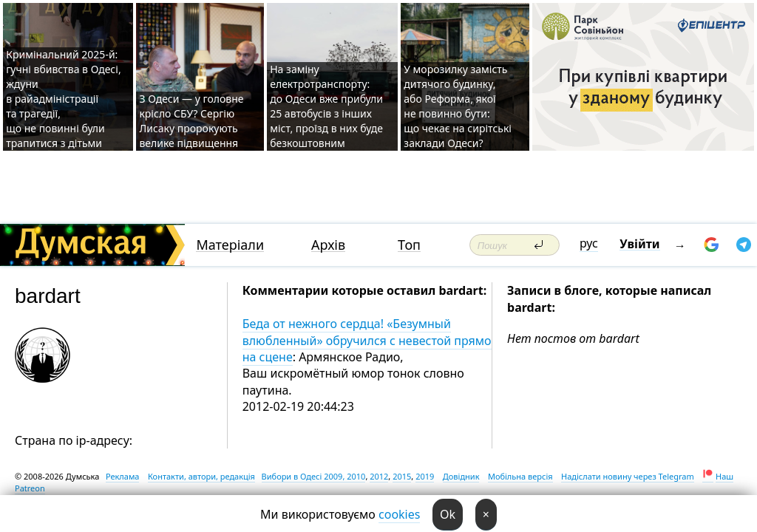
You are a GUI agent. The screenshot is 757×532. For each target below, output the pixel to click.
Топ (409, 245)
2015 (402, 476)
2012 (379, 476)
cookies (399, 514)
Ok (448, 514)
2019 (425, 476)
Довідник (461, 476)
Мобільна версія (520, 476)
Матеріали (230, 245)
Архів (328, 245)
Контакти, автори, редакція (201, 476)
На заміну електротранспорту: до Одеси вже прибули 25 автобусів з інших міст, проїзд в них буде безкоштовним (326, 106)
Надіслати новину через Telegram (628, 476)
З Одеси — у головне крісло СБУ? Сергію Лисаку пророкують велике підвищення (191, 121)
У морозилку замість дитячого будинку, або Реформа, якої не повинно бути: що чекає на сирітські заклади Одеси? (458, 106)
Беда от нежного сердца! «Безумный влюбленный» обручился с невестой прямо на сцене (367, 340)
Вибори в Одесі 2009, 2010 (314, 476)
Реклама (123, 476)
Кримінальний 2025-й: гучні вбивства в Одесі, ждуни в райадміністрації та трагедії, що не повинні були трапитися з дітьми (63, 99)
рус (589, 243)
